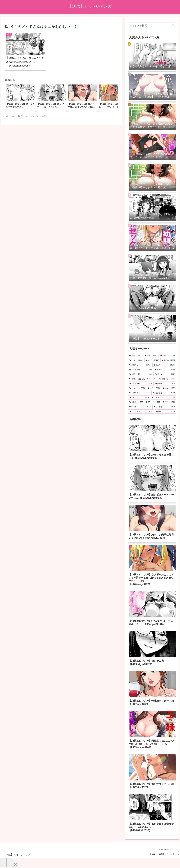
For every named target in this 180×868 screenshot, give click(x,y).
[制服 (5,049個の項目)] (154, 388)
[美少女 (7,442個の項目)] (165, 374)
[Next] (10, 863)
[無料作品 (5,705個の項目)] (167, 379)
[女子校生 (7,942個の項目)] (165, 370)
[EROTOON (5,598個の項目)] (141, 384)
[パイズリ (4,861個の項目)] (139, 398)
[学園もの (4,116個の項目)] (140, 407)
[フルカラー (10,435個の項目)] (141, 370)
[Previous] (3, 863)
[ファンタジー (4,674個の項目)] (163, 398)
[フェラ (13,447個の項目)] (152, 360)
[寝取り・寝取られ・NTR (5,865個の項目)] (143, 379)
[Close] (16, 865)
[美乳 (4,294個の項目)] (169, 402)
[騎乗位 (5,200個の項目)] (165, 384)
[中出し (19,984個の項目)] (136, 360)
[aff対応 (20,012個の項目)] (168, 356)
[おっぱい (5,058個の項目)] (137, 388)
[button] (113, 95)
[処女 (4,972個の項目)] (169, 388)
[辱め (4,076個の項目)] (165, 412)
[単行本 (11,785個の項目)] (168, 360)
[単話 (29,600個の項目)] (136, 356)
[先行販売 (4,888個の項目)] (164, 393)
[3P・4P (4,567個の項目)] (153, 402)
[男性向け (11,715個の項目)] (140, 365)
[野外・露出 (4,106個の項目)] (141, 412)
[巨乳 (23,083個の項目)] (151, 356)
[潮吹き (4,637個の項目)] (136, 402)
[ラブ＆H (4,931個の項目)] (140, 393)
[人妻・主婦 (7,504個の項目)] (141, 374)
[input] (152, 26)
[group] (20, 95)
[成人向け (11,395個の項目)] (164, 365)
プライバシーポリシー (168, 849)
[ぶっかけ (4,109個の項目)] (164, 407)
